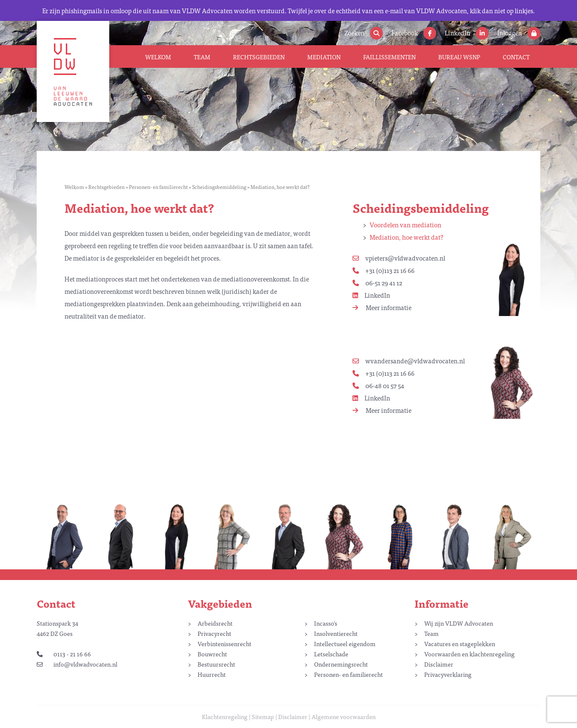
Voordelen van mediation (405, 225)
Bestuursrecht (216, 664)
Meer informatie (382, 307)
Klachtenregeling (225, 716)
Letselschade (331, 654)
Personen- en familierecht (158, 187)
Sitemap (263, 716)
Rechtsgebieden (259, 57)
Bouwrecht (212, 654)
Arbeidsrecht (215, 623)
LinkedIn (371, 295)
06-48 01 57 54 (378, 385)
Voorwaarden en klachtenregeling (469, 654)
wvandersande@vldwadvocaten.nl (409, 361)
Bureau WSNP (459, 57)
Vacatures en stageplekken (460, 644)
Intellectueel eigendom (345, 644)
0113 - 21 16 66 (64, 654)
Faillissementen (389, 57)
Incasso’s (326, 623)
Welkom (158, 57)
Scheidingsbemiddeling (219, 187)
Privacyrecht (214, 633)
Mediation (324, 57)
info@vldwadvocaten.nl (77, 664)
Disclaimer (439, 664)
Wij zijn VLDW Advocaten (459, 623)
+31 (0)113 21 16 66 (383, 270)
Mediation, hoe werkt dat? (407, 237)
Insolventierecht (336, 633)
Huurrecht (212, 674)
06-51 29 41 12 (377, 283)
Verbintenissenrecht (224, 644)
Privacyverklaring (448, 674)
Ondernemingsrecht (341, 664)
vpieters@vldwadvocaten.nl (399, 258)
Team (202, 57)
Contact (516, 57)
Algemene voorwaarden (344, 716)
